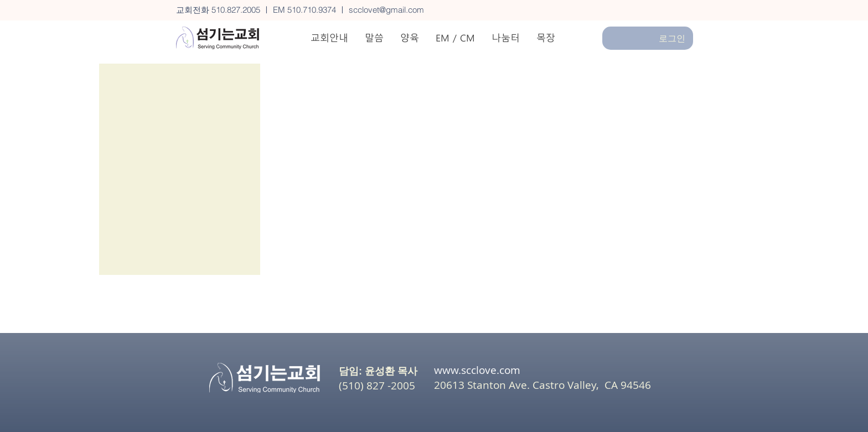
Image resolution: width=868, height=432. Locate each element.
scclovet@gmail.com (386, 10)
